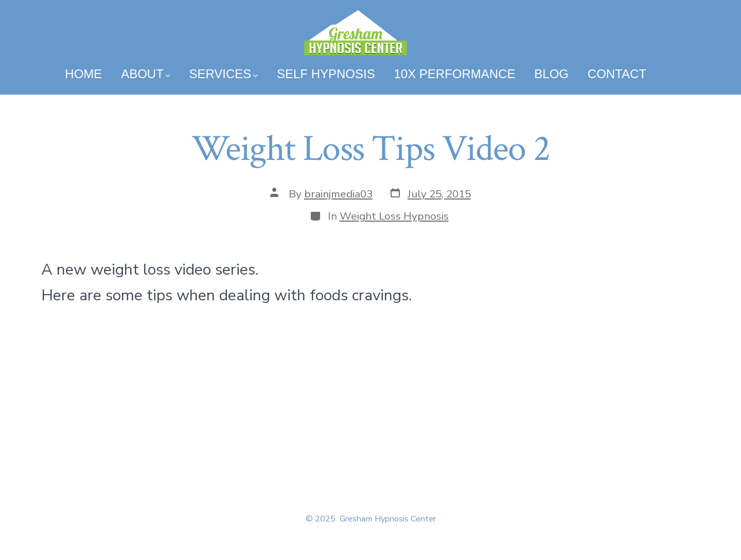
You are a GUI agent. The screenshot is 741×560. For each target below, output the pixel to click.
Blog (551, 74)
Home (83, 74)
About (145, 74)
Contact (617, 74)
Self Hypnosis (326, 74)
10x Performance (454, 74)
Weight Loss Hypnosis (394, 216)
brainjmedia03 (338, 194)
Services (223, 74)
